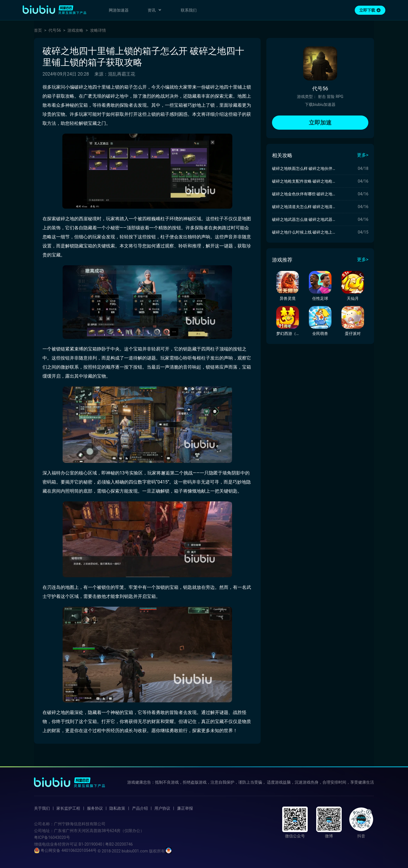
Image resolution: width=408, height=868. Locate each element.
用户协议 (162, 808)
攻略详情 (98, 30)
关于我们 (42, 808)
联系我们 (189, 10)
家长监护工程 (68, 808)
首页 (38, 30)
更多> (363, 155)
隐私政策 (117, 808)
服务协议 (95, 808)
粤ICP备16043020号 (52, 837)
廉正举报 (185, 808)
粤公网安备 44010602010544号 (65, 850)
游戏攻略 (75, 30)
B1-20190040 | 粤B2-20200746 (106, 844)
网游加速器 (119, 10)
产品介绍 (140, 808)
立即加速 (320, 123)
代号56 (55, 30)
